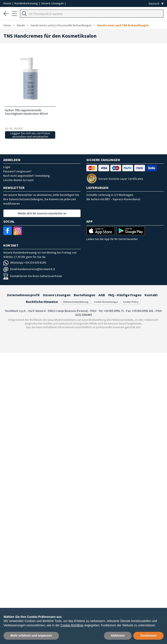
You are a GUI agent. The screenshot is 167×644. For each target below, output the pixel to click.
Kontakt (151, 295)
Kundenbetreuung (26, 3)
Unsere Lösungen (53, 3)
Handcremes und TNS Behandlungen (123, 25)
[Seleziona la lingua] (156, 4)
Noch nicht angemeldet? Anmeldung (27, 176)
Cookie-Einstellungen (106, 302)
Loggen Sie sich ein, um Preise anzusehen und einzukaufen (30, 135)
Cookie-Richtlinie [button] (72, 625)
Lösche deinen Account (18, 180)
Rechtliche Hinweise (42, 302)
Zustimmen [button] (148, 636)
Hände (21, 25)
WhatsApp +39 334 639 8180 (25, 262)
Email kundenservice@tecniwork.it (29, 269)
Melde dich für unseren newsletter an (42, 213)
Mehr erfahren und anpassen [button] (31, 636)
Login (7, 167)
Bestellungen (84, 295)
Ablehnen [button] (118, 636)
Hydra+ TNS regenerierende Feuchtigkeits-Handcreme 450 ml (26, 112)
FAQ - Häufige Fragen (125, 295)
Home (8, 3)
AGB (102, 295)
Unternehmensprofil (23, 295)
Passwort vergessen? (17, 171)
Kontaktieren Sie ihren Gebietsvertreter (33, 276)
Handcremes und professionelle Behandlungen (61, 25)
